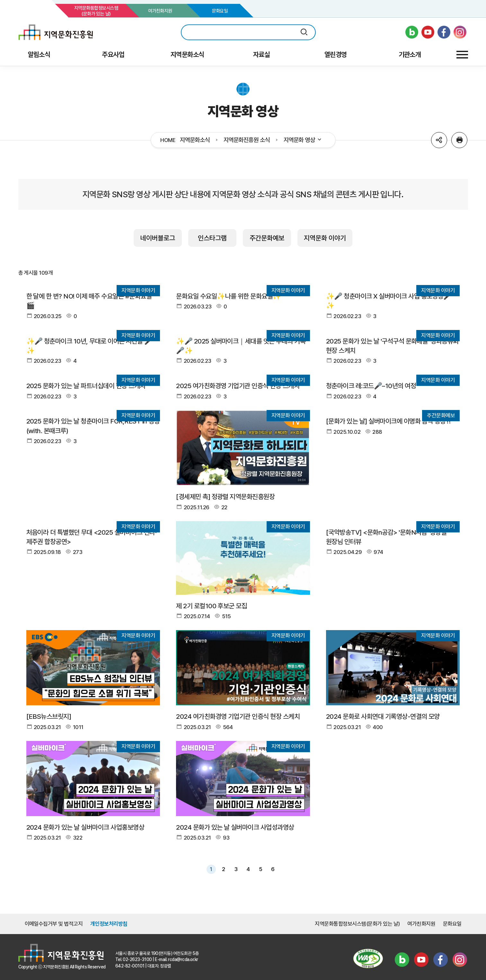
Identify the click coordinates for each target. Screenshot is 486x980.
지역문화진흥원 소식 (247, 140)
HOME (168, 140)
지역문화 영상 (303, 140)
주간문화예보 (267, 238)
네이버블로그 (158, 238)
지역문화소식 (195, 140)
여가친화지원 (160, 11)
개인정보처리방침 (109, 924)
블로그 (402, 959)
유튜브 (421, 959)
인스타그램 (212, 238)
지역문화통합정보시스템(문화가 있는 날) (96, 11)
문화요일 (220, 11)
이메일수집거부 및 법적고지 (54, 924)
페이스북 (441, 959)
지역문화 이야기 (325, 238)
